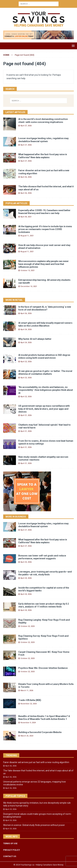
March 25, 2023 (27, 736)
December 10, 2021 (29, 286)
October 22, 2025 (28, 626)
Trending (11, 755)
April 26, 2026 (26, 177)
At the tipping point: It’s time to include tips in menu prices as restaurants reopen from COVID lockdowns (45, 229)
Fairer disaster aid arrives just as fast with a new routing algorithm (36, 762)
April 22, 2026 (26, 362)
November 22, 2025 (29, 704)
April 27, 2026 (26, 126)
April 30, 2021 (26, 217)
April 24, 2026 (26, 329)
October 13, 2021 (28, 270)
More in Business (16, 517)
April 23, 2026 (11, 809)
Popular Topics (15, 796)
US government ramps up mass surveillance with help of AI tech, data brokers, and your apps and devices (44, 409)
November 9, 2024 (28, 723)
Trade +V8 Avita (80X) (30, 700)
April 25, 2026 (26, 562)
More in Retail (14, 300)
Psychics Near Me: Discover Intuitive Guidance (43, 668)
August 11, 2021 (27, 236)
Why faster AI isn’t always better (35, 339)
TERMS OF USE (10, 843)
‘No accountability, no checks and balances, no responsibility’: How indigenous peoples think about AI (46, 390)
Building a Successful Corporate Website (40, 732)
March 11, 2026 (27, 691)
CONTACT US (10, 856)
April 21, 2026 (26, 415)
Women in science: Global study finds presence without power (34, 825)
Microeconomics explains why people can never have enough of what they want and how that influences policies (44, 264)
